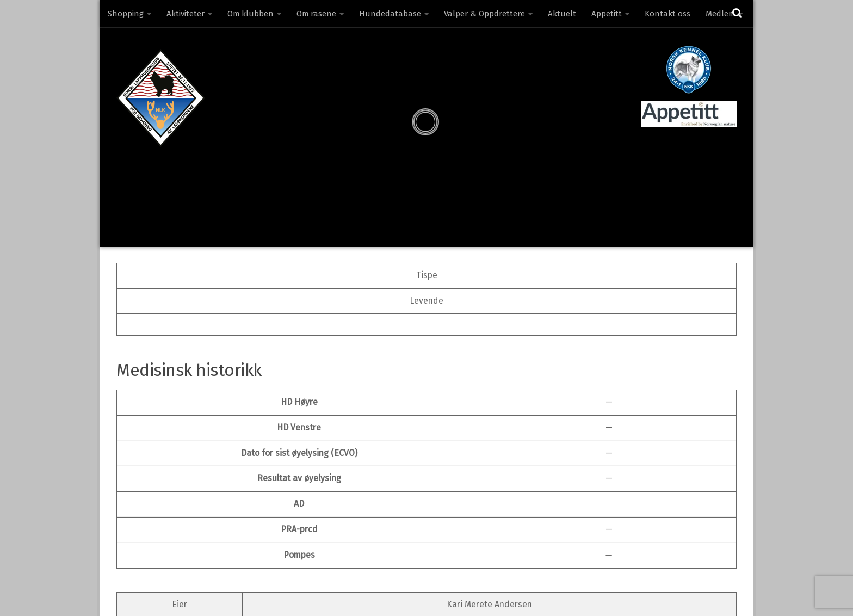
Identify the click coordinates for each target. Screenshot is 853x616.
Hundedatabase (390, 14)
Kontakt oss (667, 14)
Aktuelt (562, 14)
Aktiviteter (186, 14)
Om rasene (316, 14)
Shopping (126, 14)
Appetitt (607, 14)
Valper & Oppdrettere (484, 14)
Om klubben (251, 14)
